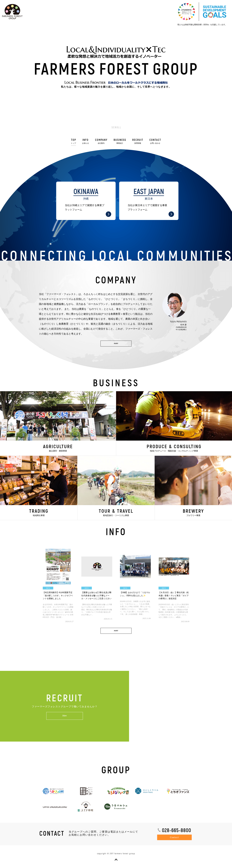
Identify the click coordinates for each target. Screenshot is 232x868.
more (116, 631)
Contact (174, 838)
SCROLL (116, 127)
